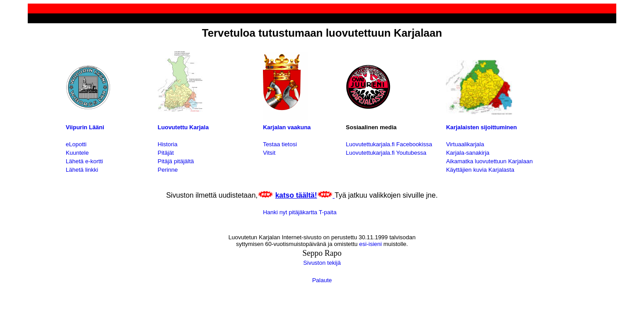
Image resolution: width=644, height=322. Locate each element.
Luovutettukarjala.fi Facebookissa (389, 144)
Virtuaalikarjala (465, 144)
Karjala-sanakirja (468, 153)
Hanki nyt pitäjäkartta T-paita (300, 212)
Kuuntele (77, 153)
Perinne (168, 170)
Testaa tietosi (280, 144)
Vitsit (269, 153)
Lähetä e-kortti (84, 161)
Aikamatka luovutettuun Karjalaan (489, 161)
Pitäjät (166, 153)
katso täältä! (296, 195)
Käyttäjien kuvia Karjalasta (480, 170)
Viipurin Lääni (85, 127)
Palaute (322, 280)
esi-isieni (369, 244)
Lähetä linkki (82, 170)
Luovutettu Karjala (183, 127)
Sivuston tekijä (322, 263)
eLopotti (76, 144)
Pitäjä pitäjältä (176, 161)
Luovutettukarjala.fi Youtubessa (386, 153)
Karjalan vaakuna (287, 127)
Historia (168, 144)
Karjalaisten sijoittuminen (481, 127)
